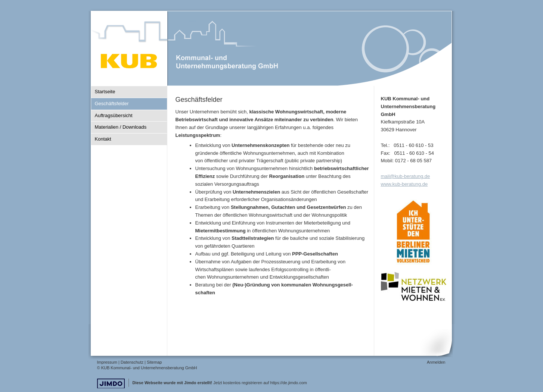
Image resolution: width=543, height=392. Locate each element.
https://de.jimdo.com (289, 383)
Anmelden (436, 362)
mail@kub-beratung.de (406, 176)
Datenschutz (132, 362)
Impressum (107, 362)
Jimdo (111, 384)
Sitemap (154, 362)
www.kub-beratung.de (404, 184)
